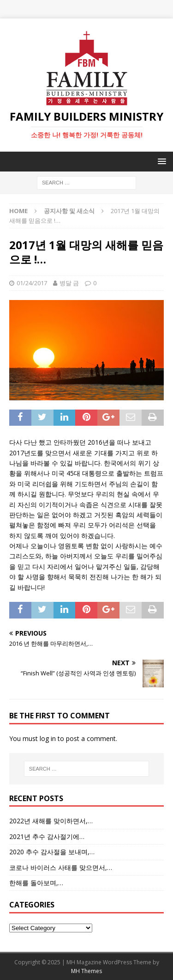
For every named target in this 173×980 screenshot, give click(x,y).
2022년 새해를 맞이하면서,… (51, 821)
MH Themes (86, 971)
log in (48, 738)
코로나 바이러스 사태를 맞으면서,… (61, 867)
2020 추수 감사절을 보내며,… (52, 852)
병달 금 (69, 283)
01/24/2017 (32, 283)
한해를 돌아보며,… (36, 883)
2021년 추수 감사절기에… (47, 836)
